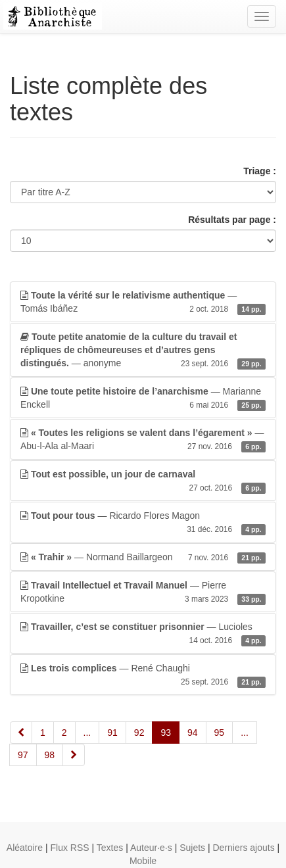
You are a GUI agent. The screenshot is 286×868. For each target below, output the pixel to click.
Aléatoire (25, 848)
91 (112, 733)
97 (23, 755)
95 (220, 733)
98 (50, 755)
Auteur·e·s (151, 848)
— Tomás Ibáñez (143, 302)
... (87, 733)
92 (139, 733)
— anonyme (143, 350)
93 (166, 733)
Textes (110, 848)
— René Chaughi (143, 675)
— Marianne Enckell (143, 398)
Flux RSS (69, 848)
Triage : (260, 171)
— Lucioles (143, 634)
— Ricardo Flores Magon (143, 523)
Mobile (143, 861)
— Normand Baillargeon (143, 557)
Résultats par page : (232, 220)
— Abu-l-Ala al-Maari (143, 440)
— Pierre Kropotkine (143, 592)
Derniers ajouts (244, 848)
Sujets (192, 848)
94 (193, 733)
